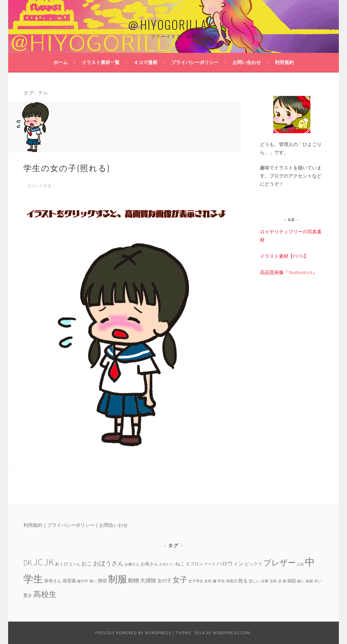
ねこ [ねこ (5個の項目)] (180, 564)
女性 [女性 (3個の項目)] (208, 581)
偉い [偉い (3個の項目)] (93, 581)
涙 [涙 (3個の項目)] (280, 581)
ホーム (61, 62)
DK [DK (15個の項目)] (28, 563)
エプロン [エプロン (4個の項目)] (195, 564)
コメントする (39, 186)
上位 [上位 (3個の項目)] (300, 564)
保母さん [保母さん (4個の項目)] (53, 581)
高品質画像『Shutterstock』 (289, 272)
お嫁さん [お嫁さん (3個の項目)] (132, 564)
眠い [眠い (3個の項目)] (301, 581)
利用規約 (284, 62)
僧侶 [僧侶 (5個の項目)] (102, 581)
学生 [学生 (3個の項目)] (221, 581)
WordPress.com (232, 633)
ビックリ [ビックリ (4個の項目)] (253, 564)
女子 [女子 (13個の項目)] (180, 580)
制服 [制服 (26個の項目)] (118, 579)
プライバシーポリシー (195, 62)
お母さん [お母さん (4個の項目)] (149, 564)
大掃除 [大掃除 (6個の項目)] (148, 580)
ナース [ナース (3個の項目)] (210, 564)
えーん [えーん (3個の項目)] (75, 564)
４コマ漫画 (145, 62)
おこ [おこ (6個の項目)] (87, 563)
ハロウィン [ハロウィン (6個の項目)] (230, 563)
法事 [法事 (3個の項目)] (265, 581)
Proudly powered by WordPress (133, 633)
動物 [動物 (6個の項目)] (134, 580)
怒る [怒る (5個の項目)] (243, 581)
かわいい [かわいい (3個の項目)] (167, 564)
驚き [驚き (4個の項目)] (28, 595)
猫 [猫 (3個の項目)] (284, 581)
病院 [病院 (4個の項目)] (292, 581)
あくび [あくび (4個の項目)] (62, 564)
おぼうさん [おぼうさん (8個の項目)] (108, 563)
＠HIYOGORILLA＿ (173, 24)
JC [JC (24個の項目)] (38, 562)
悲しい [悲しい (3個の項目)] (254, 581)
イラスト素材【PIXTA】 (284, 256)
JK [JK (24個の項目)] (49, 562)
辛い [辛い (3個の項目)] (318, 581)
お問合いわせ (114, 525)
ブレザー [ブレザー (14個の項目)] (279, 563)
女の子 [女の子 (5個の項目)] (164, 581)
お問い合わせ (247, 62)
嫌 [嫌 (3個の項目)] (215, 581)
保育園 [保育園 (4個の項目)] (69, 581)
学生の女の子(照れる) (67, 167)
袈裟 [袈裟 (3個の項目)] (309, 581)
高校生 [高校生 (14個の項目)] (45, 594)
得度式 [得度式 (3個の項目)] (232, 581)
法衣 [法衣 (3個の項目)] (273, 581)
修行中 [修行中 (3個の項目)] (83, 581)
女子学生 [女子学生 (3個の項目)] (196, 581)
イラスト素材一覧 (101, 62)
